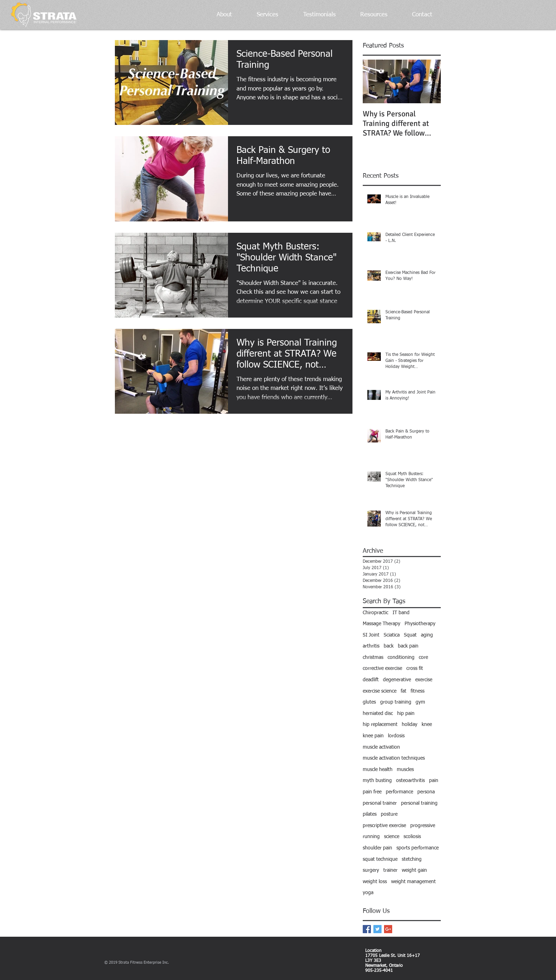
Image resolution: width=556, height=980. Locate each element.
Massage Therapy (382, 624)
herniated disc (378, 714)
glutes (369, 702)
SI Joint (371, 635)
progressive (423, 826)
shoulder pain (377, 848)
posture (389, 814)
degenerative (397, 680)
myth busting (377, 781)
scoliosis (412, 837)
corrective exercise (382, 668)
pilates (370, 814)
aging (427, 635)
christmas (373, 657)
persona (426, 792)
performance (399, 792)
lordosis (396, 736)
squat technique (380, 859)
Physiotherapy (420, 624)
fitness (418, 691)
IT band (401, 613)
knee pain (373, 736)
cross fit (415, 668)
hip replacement (380, 725)
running (371, 837)
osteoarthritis (410, 781)
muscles (405, 770)
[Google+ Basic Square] (388, 929)
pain (434, 781)
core (423, 657)
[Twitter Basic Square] (377, 929)
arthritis (371, 646)
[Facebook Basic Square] (367, 929)
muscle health (378, 770)
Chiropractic (376, 613)
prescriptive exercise (384, 826)
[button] (217, 15)
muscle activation (381, 747)
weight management (413, 882)
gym (420, 702)
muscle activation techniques (394, 758)
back (389, 646)
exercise (424, 680)
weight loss (375, 882)
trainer (390, 870)
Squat (410, 635)
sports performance (418, 848)
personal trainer (380, 803)
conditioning (401, 657)
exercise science (380, 691)
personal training (419, 803)
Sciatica (392, 635)
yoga (368, 893)
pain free (372, 792)
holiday (410, 725)
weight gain (414, 870)
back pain (408, 646)
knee (427, 725)
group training (396, 702)
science (392, 837)
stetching (412, 859)
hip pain (406, 714)
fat (404, 691)
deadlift (371, 680)
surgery (371, 870)
